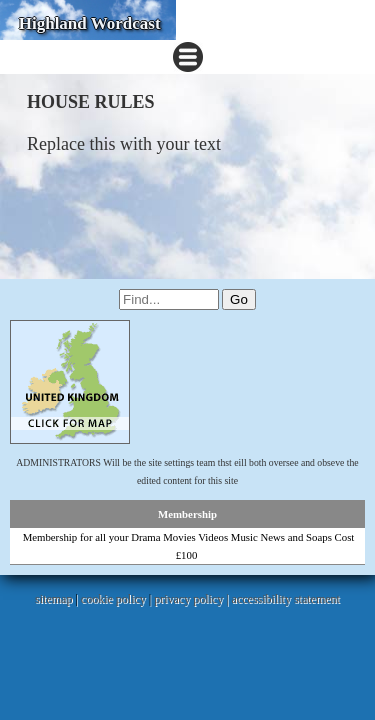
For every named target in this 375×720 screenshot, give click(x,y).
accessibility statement (286, 599)
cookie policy (113, 599)
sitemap (53, 599)
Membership (187, 514)
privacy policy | (192, 599)
